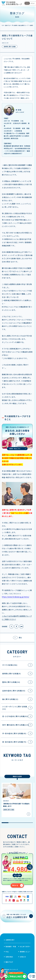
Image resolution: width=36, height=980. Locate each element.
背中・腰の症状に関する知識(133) (16, 725)
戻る (20, 638)
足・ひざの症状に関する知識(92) (15, 716)
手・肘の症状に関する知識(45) (14, 733)
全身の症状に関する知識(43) (14, 691)
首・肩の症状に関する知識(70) (14, 742)
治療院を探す (10, 940)
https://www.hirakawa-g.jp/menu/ (16, 597)
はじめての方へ (25, 946)
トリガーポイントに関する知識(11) (15, 708)
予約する (15, 885)
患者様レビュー (25, 952)
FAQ (7, 952)
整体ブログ (9, 962)
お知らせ (23, 957)
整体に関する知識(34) (11, 682)
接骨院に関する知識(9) (11, 674)
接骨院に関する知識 (10, 47)
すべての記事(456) (10, 665)
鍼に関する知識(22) (10, 699)
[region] (18, 803)
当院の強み (9, 957)
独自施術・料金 (11, 946)
